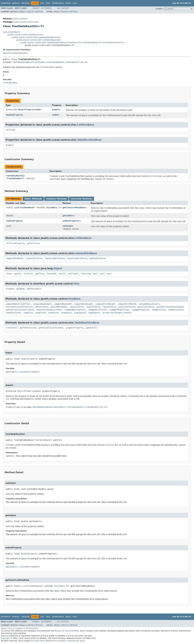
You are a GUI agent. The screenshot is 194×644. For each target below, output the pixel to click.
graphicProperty (75, 328)
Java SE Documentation (68, 631)
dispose (10, 289)
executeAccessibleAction (19, 307)
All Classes (63, 8)
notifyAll (73, 274)
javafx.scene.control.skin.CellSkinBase (36, 40)
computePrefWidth (127, 304)
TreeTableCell (110, 43)
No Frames (46, 8)
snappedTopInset (140, 310)
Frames (36, 8)
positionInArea (127, 307)
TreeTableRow (90, 43)
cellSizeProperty (15, 243)
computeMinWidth (15, 258)
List (17, 208)
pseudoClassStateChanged (170, 307)
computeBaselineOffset (18, 304)
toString (86, 274)
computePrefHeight (105, 304)
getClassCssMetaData (74, 208)
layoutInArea (76, 307)
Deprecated (58, 3)
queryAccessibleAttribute (20, 310)
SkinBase (74, 299)
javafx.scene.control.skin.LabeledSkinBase (34, 37)
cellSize (10, 130)
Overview (6, 3)
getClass (40, 274)
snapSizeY (53, 313)
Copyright (5, 638)
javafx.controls (20, 19)
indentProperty (71, 221)
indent (56, 115)
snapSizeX (40, 313)
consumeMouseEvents (149, 304)
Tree (48, 3)
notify (62, 274)
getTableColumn (28, 328)
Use (42, 3)
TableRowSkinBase (22, 62)
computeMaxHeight (42, 304)
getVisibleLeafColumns (51, 328)
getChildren (42, 307)
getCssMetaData (59, 307)
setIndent (68, 226)
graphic (56, 110)
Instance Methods (56, 199)
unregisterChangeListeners (117, 313)
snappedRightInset (119, 310)
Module (16, 3)
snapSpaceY (94, 313)
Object (58, 268)
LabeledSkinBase (86, 253)
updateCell (92, 328)
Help (75, 3)
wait (95, 274)
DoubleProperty (14, 115)
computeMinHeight (83, 304)
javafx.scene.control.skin (26, 22)
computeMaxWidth (63, 304)
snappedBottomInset (75, 310)
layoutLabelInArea (55, 258)
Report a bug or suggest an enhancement (20, 628)
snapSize (28, 313)
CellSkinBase (86, 125)
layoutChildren (34, 258)
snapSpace (66, 313)
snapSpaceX (80, 313)
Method (39, 12)
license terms (39, 641)
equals (18, 274)
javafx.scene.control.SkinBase (23, 35)
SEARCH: (159, 9)
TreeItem (73, 43)
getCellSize (33, 243)
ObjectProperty (26, 110)
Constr (30, 12)
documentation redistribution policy (69, 641)
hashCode (52, 274)
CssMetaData (27, 208)
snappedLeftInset (98, 310)
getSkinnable (34, 289)
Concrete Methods (81, 199)
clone (9, 274)
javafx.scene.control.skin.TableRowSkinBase (43, 43)
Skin (5, 53)
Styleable (51, 208)
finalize (28, 274)
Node (38, 110)
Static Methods (33, 199)
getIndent (68, 216)
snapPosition (159, 310)
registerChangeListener (49, 310)
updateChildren (98, 258)
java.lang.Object (11, 32)
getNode (20, 289)
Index (68, 3)
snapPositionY (13, 313)
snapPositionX (176, 310)
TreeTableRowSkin (15, 176)
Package (26, 3)
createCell (12, 328)
